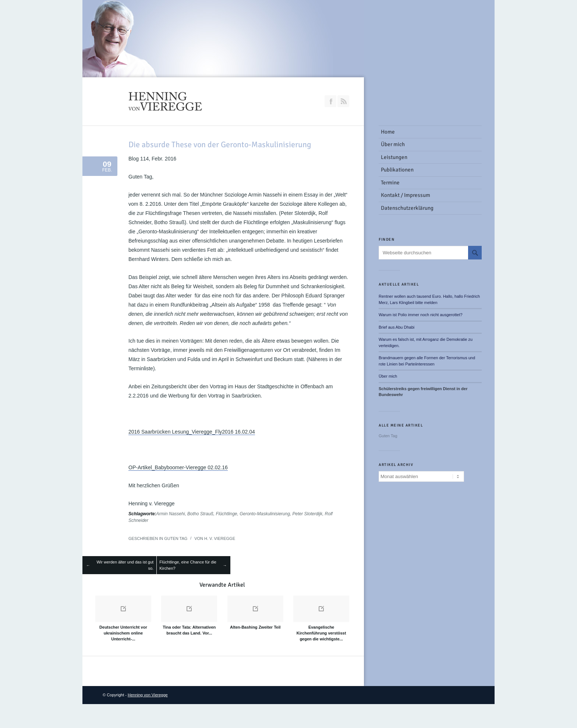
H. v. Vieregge (220, 538)
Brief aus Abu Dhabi (397, 327)
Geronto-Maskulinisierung (265, 514)
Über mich (388, 376)
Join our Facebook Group (330, 101)
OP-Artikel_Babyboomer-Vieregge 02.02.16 (178, 467)
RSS (343, 101)
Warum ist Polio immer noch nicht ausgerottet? (421, 315)
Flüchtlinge (226, 514)
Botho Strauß (200, 514)
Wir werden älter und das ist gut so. (125, 565)
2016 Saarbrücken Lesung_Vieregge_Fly (175, 432)
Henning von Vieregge (148, 695)
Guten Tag (176, 538)
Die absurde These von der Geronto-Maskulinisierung (220, 144)
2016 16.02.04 (238, 432)
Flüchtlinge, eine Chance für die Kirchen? (188, 565)
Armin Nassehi (170, 514)
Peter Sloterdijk (307, 514)
